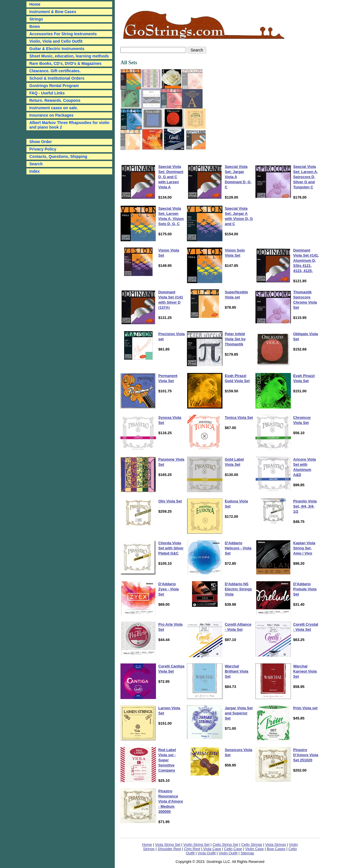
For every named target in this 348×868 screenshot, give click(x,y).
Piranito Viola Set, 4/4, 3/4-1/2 (305, 506)
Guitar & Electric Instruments (57, 49)
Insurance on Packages (51, 115)
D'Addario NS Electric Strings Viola (238, 589)
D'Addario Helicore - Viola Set (238, 548)
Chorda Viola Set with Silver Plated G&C (171, 548)
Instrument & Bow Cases (53, 12)
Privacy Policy (43, 149)
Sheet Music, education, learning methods (69, 56)
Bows (35, 26)
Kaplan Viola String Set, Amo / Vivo (304, 548)
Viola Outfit (207, 853)
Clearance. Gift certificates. (55, 71)
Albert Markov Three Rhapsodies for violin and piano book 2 (69, 125)
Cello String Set (225, 845)
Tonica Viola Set (239, 417)
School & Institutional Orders (57, 78)
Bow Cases (276, 849)
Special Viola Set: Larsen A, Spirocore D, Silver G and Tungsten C (306, 177)
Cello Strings (252, 845)
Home (147, 845)
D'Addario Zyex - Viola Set (168, 589)
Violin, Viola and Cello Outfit (56, 41)
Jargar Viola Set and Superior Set (239, 713)
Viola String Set (167, 845)
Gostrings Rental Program (54, 86)
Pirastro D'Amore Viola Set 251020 (306, 755)
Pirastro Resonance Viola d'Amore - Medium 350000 (171, 801)
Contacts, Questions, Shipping (58, 156)
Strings (36, 19)
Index (35, 171)
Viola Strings (275, 845)
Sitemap (247, 853)
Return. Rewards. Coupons (55, 100)
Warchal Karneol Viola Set (305, 671)
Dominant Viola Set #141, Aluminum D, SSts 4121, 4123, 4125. (306, 260)
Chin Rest (192, 849)
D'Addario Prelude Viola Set (305, 589)
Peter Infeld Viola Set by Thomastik (235, 339)
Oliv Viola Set (170, 501)
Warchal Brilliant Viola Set (236, 671)
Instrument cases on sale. (54, 108)
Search (36, 164)
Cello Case (233, 849)
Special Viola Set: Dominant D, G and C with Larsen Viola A (171, 177)
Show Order (40, 142)
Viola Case (212, 849)
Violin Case (255, 849)
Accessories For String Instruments (63, 34)
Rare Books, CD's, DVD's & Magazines (65, 63)
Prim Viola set (305, 708)
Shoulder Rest (169, 849)
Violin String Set (196, 845)
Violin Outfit (228, 853)
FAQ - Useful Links (47, 93)
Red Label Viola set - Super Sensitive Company (167, 760)
